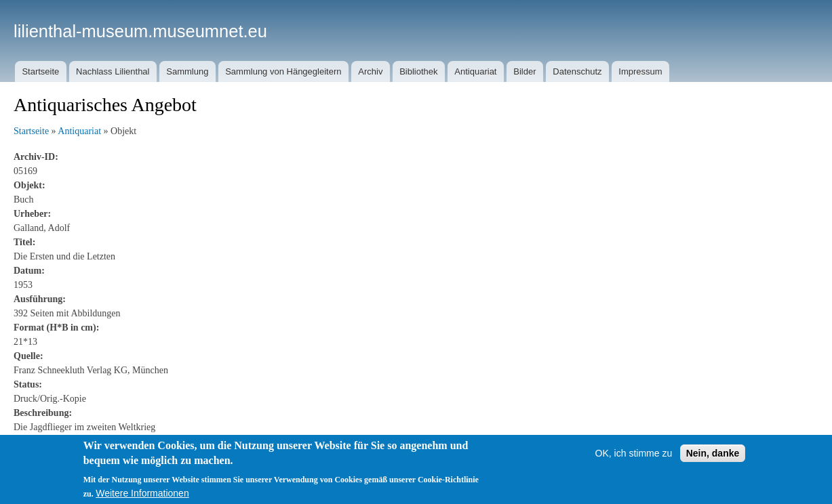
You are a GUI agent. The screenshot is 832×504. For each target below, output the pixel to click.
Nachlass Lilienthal (113, 71)
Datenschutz (577, 71)
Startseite (40, 71)
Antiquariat (475, 71)
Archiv (370, 71)
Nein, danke (713, 467)
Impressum (640, 71)
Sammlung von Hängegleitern (283, 71)
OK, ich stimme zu (634, 467)
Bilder (524, 71)
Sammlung (187, 71)
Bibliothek (418, 71)
